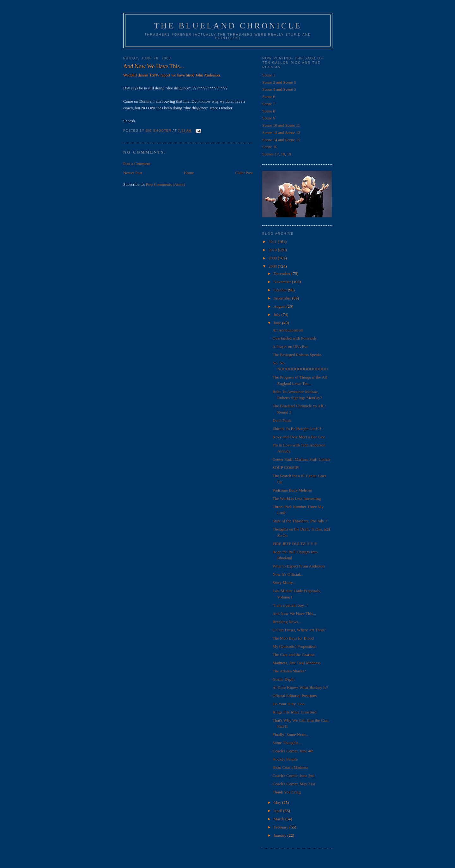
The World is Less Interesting (297, 498)
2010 (273, 250)
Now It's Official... (288, 574)
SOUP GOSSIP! (286, 467)
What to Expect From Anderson (298, 566)
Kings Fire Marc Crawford (294, 712)
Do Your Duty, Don (288, 704)
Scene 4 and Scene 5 (279, 89)
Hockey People (285, 759)
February (282, 827)
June (278, 323)
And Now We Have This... (294, 613)
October (281, 290)
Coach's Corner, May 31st (294, 784)
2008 (273, 266)
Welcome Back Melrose (292, 490)
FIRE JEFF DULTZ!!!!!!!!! (295, 544)
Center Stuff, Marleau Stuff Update (301, 459)
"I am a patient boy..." (290, 605)
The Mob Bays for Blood (293, 638)
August (280, 306)
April (279, 811)
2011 (273, 242)
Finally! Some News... (291, 734)
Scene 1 (269, 75)
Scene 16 (270, 147)
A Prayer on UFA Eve (290, 346)
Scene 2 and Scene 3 (279, 82)
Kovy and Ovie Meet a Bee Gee (299, 437)
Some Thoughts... (287, 743)
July (278, 315)
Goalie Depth (283, 679)
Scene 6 (269, 97)
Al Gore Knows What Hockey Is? (300, 687)
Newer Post (133, 173)
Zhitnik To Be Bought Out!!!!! (297, 429)
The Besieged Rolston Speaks (297, 355)
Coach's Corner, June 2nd (293, 776)
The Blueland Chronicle (228, 26)
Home (189, 173)
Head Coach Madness (290, 767)
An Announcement (288, 330)
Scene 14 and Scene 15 (281, 140)
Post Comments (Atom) (166, 184)
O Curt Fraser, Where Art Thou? (299, 630)
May (278, 802)
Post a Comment (137, 164)
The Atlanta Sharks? (289, 671)
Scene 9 (269, 118)
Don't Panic (282, 420)
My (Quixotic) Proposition (294, 646)
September (283, 298)
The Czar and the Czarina (293, 655)
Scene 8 (269, 111)
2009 (273, 258)
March (279, 819)
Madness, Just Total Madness (296, 663)
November (283, 282)
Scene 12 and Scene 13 (281, 133)
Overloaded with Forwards (294, 338)
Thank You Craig (286, 792)
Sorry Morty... (284, 583)
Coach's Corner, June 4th (293, 751)
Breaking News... (287, 622)
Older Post (244, 173)
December (283, 273)
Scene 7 (269, 104)
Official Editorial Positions (294, 696)
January (281, 835)
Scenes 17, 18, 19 (277, 154)
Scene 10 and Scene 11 (281, 125)
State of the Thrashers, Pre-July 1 (300, 521)
